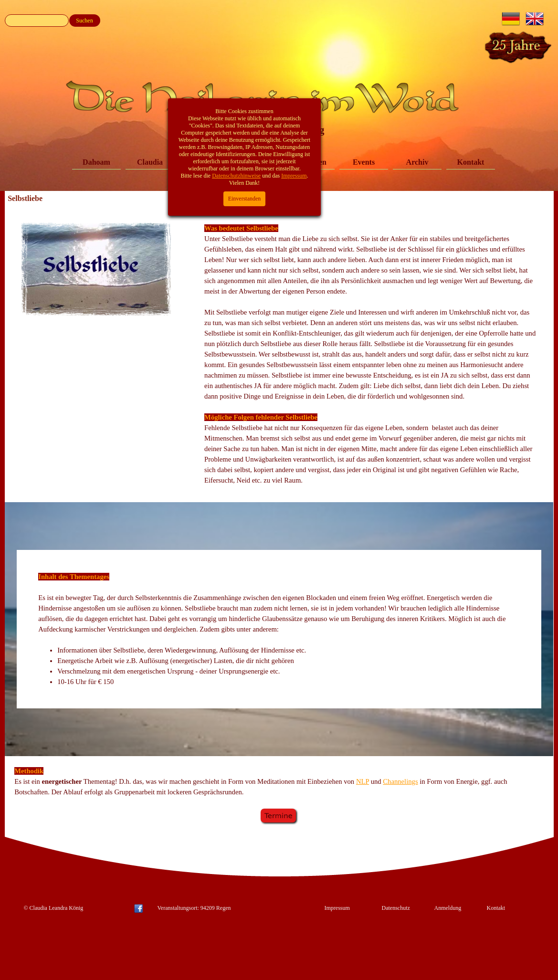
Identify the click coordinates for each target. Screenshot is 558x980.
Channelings (400, 781)
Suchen (84, 21)
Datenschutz (396, 908)
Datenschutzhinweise (236, 45)
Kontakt (471, 162)
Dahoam (96, 162)
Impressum (337, 908)
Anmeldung (448, 908)
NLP (363, 781)
